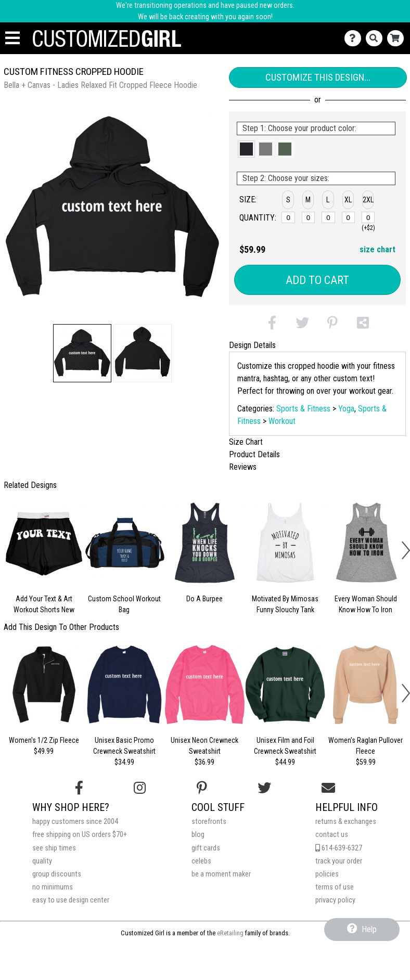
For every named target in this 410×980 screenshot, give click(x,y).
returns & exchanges (346, 822)
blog (198, 835)
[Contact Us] (355, 38)
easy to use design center (71, 900)
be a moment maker (221, 874)
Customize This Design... (318, 77)
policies (327, 874)
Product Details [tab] (254, 454)
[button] (82, 353)
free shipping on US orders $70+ (80, 835)
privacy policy (335, 900)
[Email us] (328, 788)
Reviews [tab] (243, 467)
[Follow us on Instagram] (140, 788)
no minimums (53, 887)
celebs (201, 861)
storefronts (209, 822)
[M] (309, 217)
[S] (288, 217)
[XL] (349, 217)
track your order (339, 861)
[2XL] (368, 217)
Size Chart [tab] (246, 442)
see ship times (54, 848)
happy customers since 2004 (75, 822)
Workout (282, 421)
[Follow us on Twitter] (264, 788)
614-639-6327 (339, 848)
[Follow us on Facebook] (79, 788)
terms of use (335, 887)
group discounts (57, 874)
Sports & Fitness (303, 409)
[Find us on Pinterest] (202, 788)
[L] (328, 217)
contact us (332, 835)
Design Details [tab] (252, 345)
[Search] (376, 38)
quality (42, 861)
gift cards (206, 848)
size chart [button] (377, 249)
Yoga (346, 409)
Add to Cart (317, 280)
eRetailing (230, 933)
